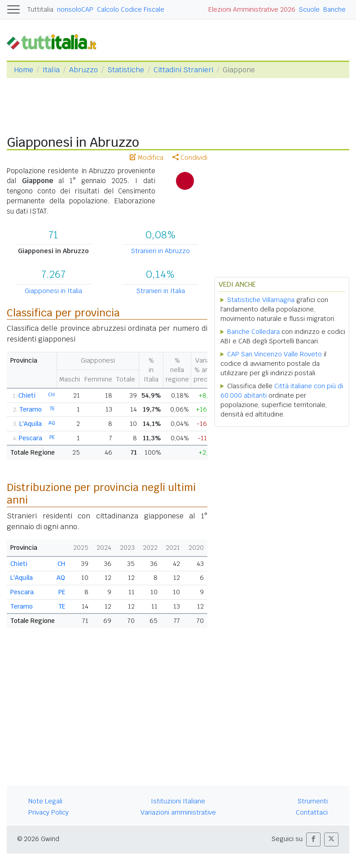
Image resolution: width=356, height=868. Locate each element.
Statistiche (126, 70)
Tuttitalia (40, 9)
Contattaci (312, 812)
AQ (52, 423)
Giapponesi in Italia (53, 291)
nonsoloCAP (75, 9)
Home (24, 70)
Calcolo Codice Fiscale (131, 9)
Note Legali (45, 801)
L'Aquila (31, 424)
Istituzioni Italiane (178, 801)
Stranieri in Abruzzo (160, 251)
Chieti (27, 395)
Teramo (31, 409)
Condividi (190, 158)
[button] (313, 840)
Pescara (31, 438)
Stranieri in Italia (161, 291)
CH (51, 395)
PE (52, 437)
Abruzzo (84, 70)
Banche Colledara (253, 332)
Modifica (147, 158)
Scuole (309, 9)
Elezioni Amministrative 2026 (252, 9)
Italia (51, 70)
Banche (334, 9)
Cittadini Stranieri (183, 70)
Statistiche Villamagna (261, 300)
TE (52, 408)
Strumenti (313, 801)
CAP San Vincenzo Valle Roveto (275, 354)
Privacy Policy (48, 812)
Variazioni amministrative (178, 812)
